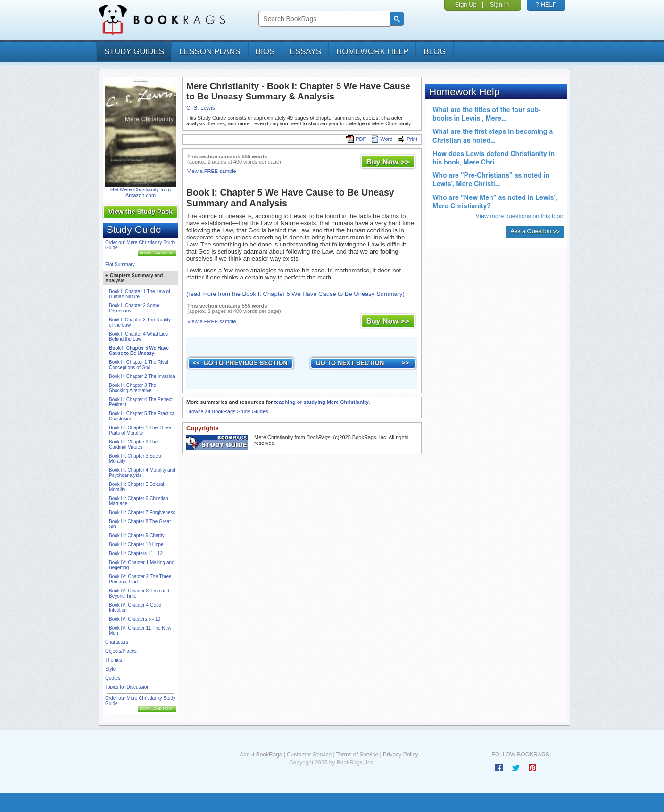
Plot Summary (120, 265)
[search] (323, 19)
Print (407, 139)
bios (265, 52)
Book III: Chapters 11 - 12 (136, 554)
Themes (114, 660)
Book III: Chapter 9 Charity (137, 536)
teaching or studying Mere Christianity (321, 402)
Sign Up (466, 4)
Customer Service (309, 755)
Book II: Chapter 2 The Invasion (142, 376)
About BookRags (261, 755)
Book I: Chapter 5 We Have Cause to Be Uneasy (139, 351)
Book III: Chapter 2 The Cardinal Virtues (133, 444)
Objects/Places (121, 651)
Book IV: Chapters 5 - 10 (135, 619)
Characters (117, 642)
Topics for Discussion (127, 687)
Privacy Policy (401, 755)
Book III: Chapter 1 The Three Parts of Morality (140, 430)
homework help (372, 52)
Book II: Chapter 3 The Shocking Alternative (133, 388)
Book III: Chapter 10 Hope (136, 545)
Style (110, 669)
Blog (435, 52)
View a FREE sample (212, 171)
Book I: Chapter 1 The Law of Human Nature (140, 294)
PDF (356, 139)
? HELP (546, 4)
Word (382, 139)
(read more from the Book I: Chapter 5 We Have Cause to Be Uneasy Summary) (295, 294)
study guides (134, 52)
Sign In (499, 4)
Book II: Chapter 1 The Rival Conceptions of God (138, 365)
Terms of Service (357, 755)
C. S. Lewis (201, 108)
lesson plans (210, 52)
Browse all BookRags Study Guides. (228, 411)
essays (305, 52)
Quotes (113, 678)
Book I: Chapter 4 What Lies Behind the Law (138, 336)
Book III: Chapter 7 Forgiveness (142, 513)
